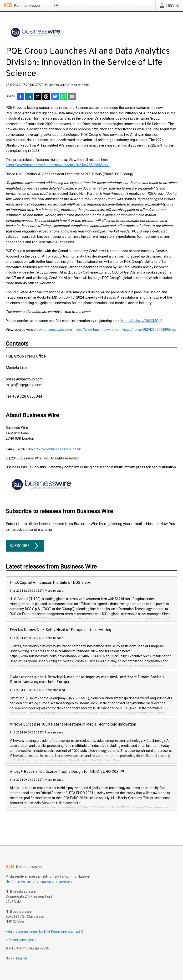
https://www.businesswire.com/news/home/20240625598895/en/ (57, 165)
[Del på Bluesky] (55, 97)
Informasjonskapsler (21, 940)
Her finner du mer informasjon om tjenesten (39, 881)
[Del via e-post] (72, 97)
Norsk (10, 958)
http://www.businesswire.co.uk (57, 449)
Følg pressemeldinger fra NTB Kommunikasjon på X (44, 932)
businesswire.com (58, 330)
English (22, 958)
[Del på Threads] (46, 97)
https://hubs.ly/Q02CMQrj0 (142, 321)
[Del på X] (38, 97)
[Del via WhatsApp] (63, 97)
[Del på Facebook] (20, 97)
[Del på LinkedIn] (29, 97)
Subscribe (25, 546)
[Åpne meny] (57, 5)
